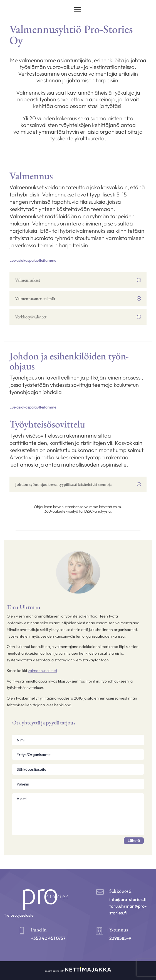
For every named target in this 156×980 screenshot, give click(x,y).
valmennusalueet (43, 671)
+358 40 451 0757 (48, 938)
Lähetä (134, 840)
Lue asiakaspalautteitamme (33, 260)
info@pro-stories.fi (128, 899)
